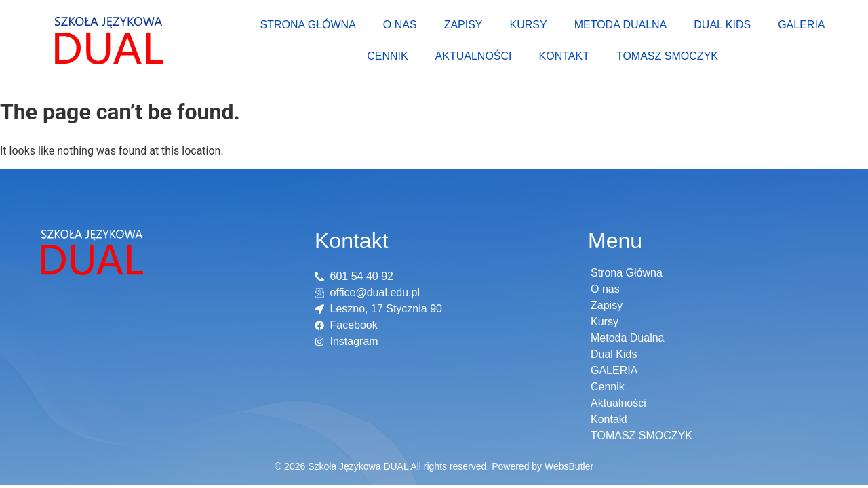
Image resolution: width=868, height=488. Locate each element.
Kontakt (564, 56)
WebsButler (569, 466)
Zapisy (463, 25)
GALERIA (801, 25)
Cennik (387, 56)
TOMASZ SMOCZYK (667, 56)
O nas (400, 25)
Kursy (529, 25)
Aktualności (474, 56)
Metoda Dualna (621, 25)
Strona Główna (308, 25)
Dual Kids (722, 25)
